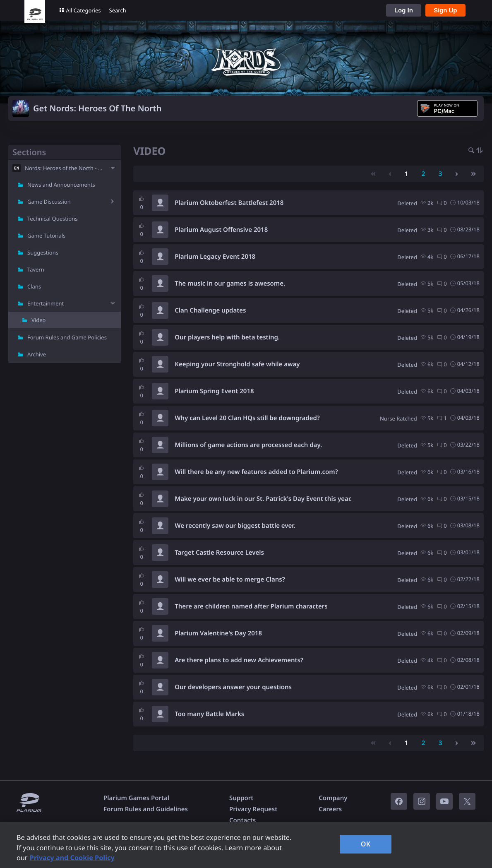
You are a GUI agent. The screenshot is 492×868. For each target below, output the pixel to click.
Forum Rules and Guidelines (146, 809)
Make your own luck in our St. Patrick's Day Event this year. (263, 499)
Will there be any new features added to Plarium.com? (256, 472)
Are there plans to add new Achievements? (239, 660)
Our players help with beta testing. (227, 337)
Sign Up (445, 10)
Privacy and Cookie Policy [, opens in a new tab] (72, 858)
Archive (37, 354)
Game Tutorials (46, 236)
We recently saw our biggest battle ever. (235, 526)
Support (241, 798)
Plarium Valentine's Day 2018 (218, 633)
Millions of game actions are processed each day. (248, 445)
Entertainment (46, 303)
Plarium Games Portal (136, 798)
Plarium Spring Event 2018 (214, 391)
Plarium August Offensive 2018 (221, 230)
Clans (34, 286)
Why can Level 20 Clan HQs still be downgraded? (247, 418)
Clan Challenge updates (210, 310)
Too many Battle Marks (209, 714)
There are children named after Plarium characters (251, 606)
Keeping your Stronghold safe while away (237, 364)
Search (118, 10)
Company (333, 798)
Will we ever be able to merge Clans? (230, 579)
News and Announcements (61, 185)
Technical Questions (53, 219)
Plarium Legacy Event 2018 (215, 257)
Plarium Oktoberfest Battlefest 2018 (229, 203)
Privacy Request (253, 809)
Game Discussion (49, 202)
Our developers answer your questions (233, 687)
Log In (404, 10)
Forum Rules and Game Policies (67, 337)
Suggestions (43, 252)
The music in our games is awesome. (230, 284)
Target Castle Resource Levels (219, 553)
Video (38, 320)
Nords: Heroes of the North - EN (65, 168)
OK (366, 844)
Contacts (242, 820)
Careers (330, 809)
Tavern (36, 269)
